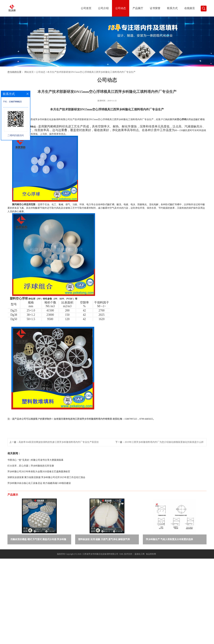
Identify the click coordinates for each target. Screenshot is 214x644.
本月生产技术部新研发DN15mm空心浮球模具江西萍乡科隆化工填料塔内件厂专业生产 (91, 72)
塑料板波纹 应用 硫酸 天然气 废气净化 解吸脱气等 (104, 539)
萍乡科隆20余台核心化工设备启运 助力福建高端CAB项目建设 (39, 507)
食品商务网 (151, 554)
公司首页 (86, 8)
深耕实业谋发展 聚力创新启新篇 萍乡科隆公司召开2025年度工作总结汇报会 (46, 501)
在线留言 (190, 8)
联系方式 (172, 8)
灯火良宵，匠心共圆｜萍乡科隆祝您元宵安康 (31, 490)
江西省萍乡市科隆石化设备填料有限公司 (100, 554)
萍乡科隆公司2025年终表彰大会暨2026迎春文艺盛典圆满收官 (39, 496)
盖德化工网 (140, 554)
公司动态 (121, 8)
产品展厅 (138, 8)
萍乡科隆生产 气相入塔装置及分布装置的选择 (169, 539)
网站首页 (29, 72)
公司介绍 (103, 8)
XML (121, 554)
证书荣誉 (155, 8)
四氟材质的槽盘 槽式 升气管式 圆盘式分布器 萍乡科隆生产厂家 (38, 540)
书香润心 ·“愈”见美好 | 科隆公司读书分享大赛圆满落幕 (35, 484)
